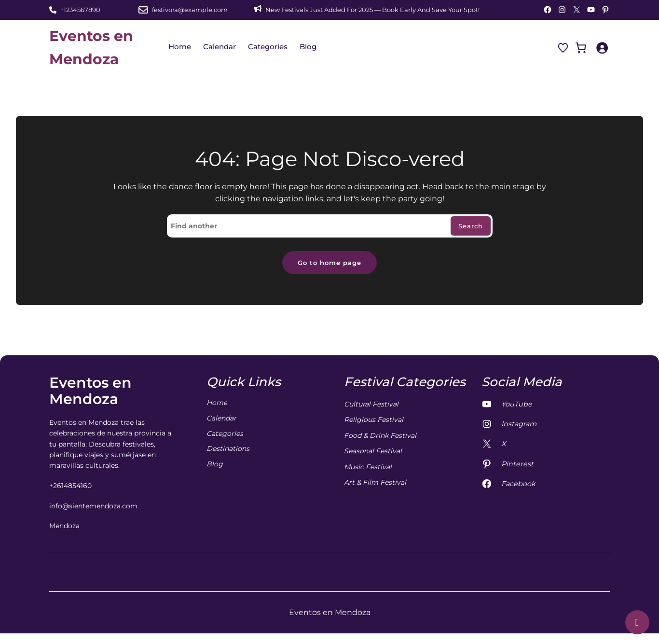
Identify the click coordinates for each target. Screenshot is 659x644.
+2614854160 (70, 487)
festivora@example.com (190, 10)
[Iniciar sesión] (602, 48)
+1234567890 (80, 10)
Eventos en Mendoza (90, 392)
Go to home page (330, 263)
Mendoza (64, 527)
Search (469, 226)
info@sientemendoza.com (93, 507)
